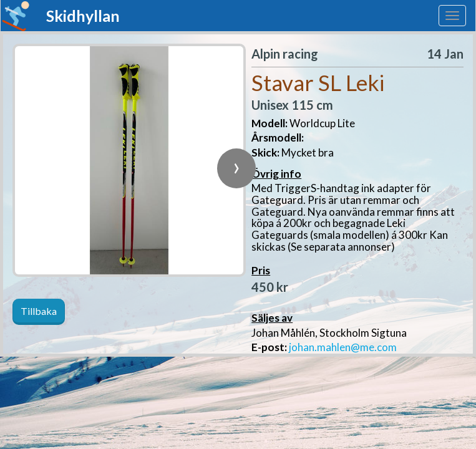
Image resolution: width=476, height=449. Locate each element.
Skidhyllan (83, 16)
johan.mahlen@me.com (343, 347)
